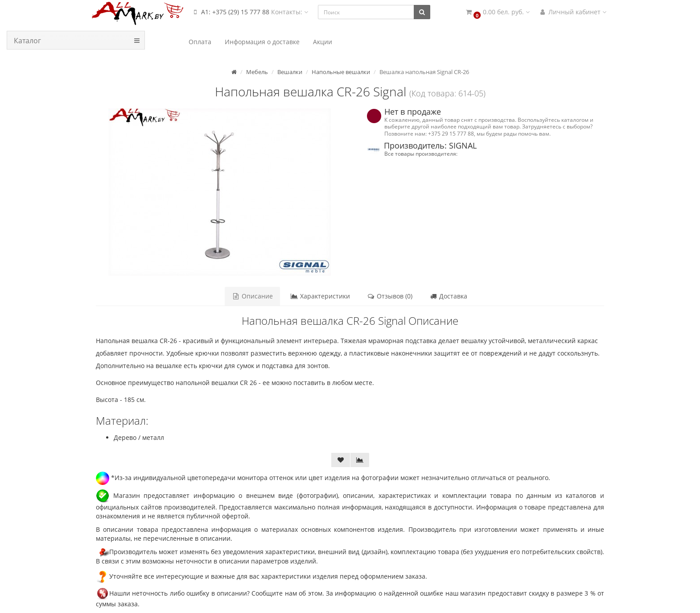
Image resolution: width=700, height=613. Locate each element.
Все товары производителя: (421, 153)
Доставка (448, 296)
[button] (497, 12)
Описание (253, 296)
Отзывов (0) (390, 296)
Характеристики (320, 296)
